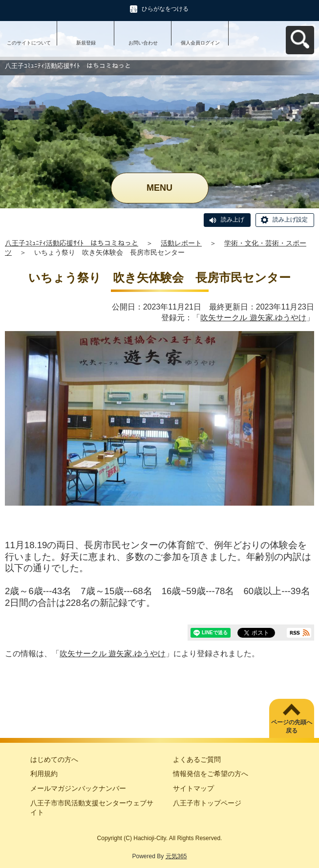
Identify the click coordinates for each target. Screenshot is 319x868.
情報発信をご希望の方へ (211, 774)
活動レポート (181, 243)
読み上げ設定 (290, 220)
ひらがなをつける (165, 9)
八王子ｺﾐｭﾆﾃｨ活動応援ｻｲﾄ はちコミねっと (72, 243)
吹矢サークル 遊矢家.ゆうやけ (253, 318)
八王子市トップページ (207, 803)
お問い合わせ (143, 43)
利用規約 (44, 774)
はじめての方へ (54, 759)
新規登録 (86, 43)
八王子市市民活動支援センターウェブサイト (92, 808)
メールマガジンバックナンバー (78, 788)
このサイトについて (29, 43)
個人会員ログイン (200, 43)
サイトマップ (193, 788)
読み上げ (233, 220)
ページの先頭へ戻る (292, 726)
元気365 (176, 856)
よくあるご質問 (197, 759)
